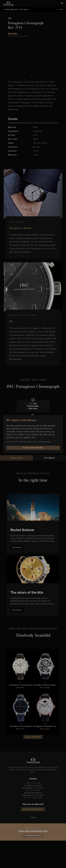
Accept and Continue (33, 448)
